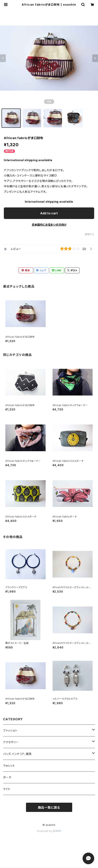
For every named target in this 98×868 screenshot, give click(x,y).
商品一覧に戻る (49, 807)
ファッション (10, 730)
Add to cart (49, 213)
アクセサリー (11, 742)
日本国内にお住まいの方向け (49, 225)
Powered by (49, 831)
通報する (89, 234)
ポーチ (7, 777)
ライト (7, 789)
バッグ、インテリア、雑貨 (17, 754)
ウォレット (9, 766)
